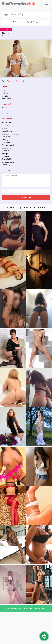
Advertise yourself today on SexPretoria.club (26, 609)
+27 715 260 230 (14, 81)
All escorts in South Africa (25, 22)
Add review (26, 197)
